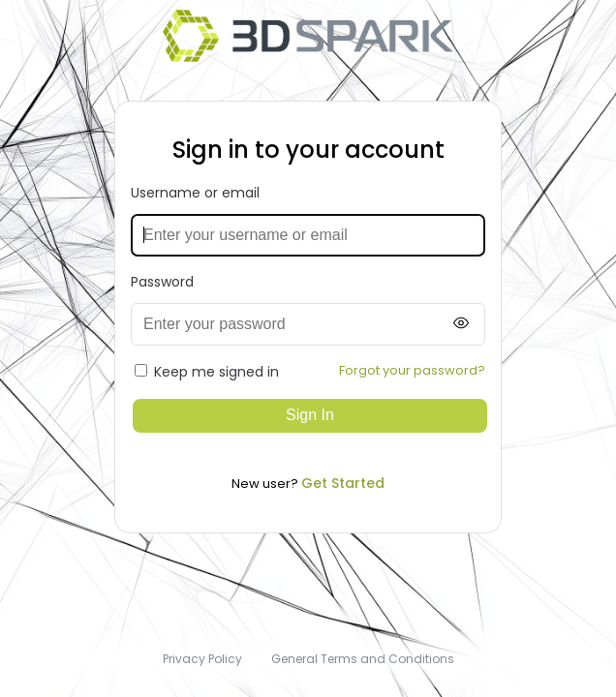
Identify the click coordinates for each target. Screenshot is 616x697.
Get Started (343, 483)
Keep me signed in (207, 372)
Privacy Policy (202, 659)
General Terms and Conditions (363, 659)
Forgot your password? (412, 370)
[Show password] (461, 324)
